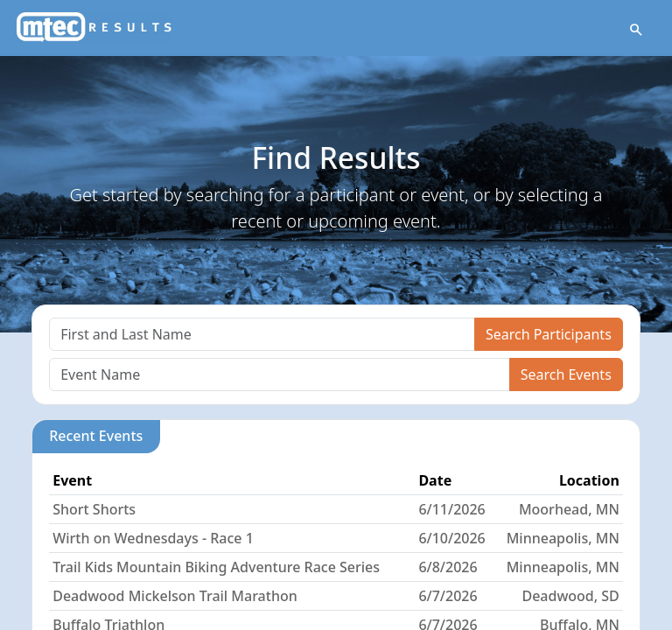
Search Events (566, 374)
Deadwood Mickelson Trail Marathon (175, 596)
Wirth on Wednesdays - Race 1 (153, 538)
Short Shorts (94, 509)
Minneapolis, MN (563, 538)
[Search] (262, 334)
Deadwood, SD (570, 596)
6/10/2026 (451, 538)
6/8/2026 (448, 567)
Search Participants (549, 334)
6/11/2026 (451, 509)
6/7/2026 (448, 596)
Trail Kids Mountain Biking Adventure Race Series (216, 567)
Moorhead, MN (569, 509)
